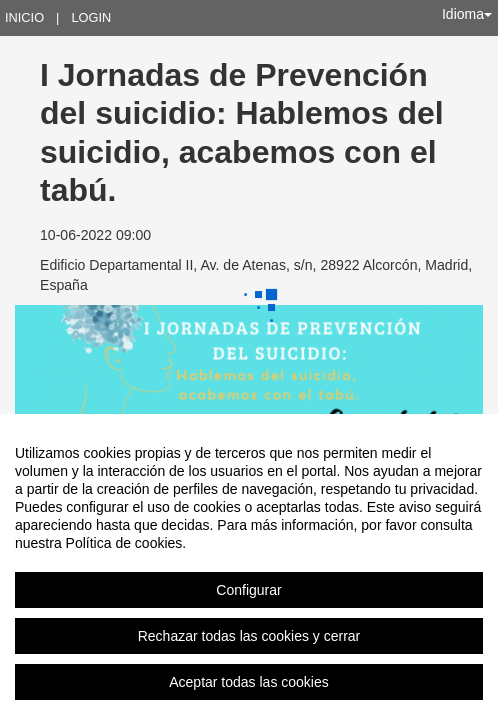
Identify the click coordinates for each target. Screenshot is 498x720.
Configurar (248, 590)
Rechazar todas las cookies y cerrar (249, 636)
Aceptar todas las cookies (249, 682)
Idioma (467, 14)
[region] (249, 567)
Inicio (24, 17)
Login (91, 17)
